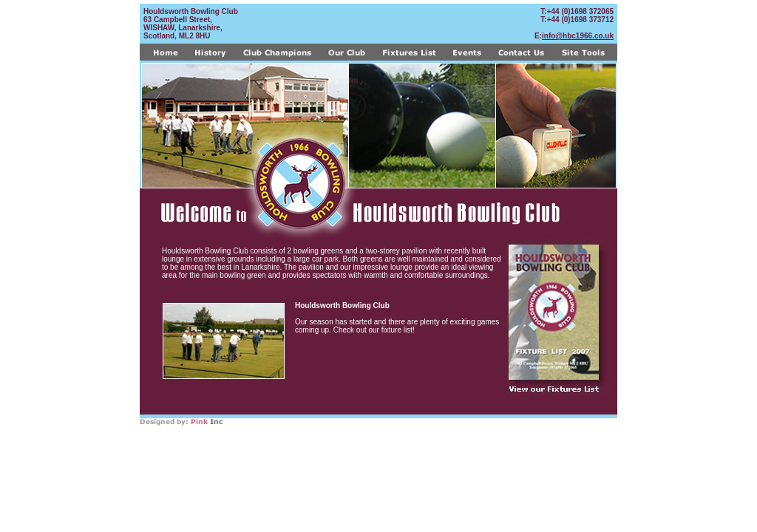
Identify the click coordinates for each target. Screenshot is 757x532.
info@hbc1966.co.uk (578, 36)
